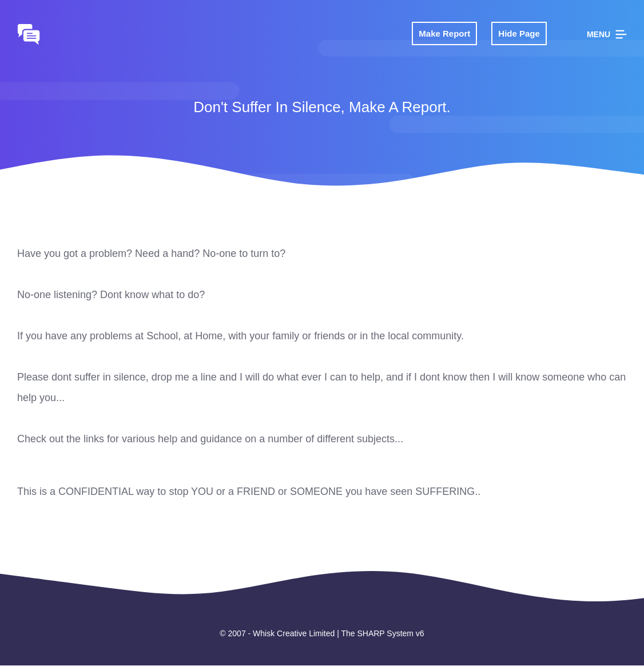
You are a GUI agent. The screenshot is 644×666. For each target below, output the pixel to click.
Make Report (444, 33)
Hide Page (519, 33)
